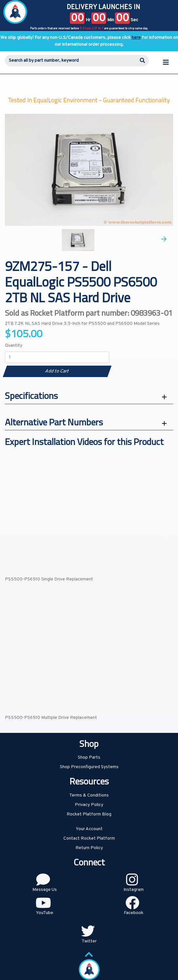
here (136, 38)
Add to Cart (57, 371)
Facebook (134, 913)
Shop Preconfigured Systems (89, 767)
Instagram (134, 890)
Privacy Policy (89, 805)
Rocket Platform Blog (89, 814)
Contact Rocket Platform (89, 838)
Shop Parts (89, 758)
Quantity (14, 346)
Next (164, 239)
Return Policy (89, 848)
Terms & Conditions (89, 795)
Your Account (89, 829)
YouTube (45, 913)
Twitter (89, 941)
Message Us (45, 890)
